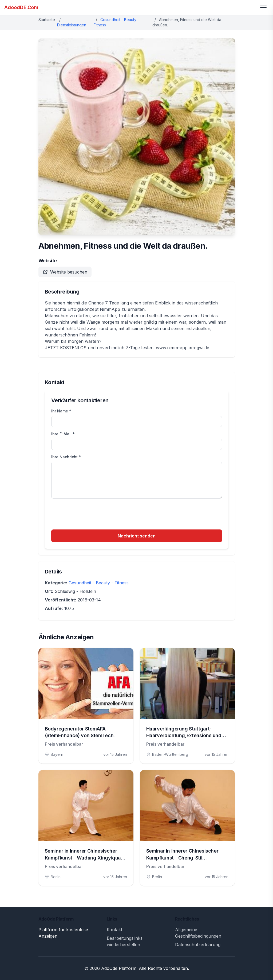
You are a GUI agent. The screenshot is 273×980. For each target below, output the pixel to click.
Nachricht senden (137, 536)
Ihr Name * (61, 411)
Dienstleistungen (72, 25)
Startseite (47, 20)
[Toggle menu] (263, 7)
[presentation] (92, 515)
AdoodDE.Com (21, 7)
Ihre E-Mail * (63, 434)
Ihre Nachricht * (66, 457)
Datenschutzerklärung (198, 945)
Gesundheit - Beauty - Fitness (99, 583)
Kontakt (114, 930)
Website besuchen (65, 272)
